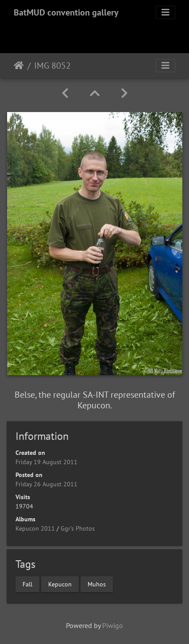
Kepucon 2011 (35, 528)
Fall (27, 584)
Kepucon (60, 584)
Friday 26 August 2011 (46, 484)
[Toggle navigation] (166, 12)
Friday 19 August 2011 (46, 462)
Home (19, 66)
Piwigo (113, 625)
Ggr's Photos (78, 528)
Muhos (97, 584)
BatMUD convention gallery (66, 12)
